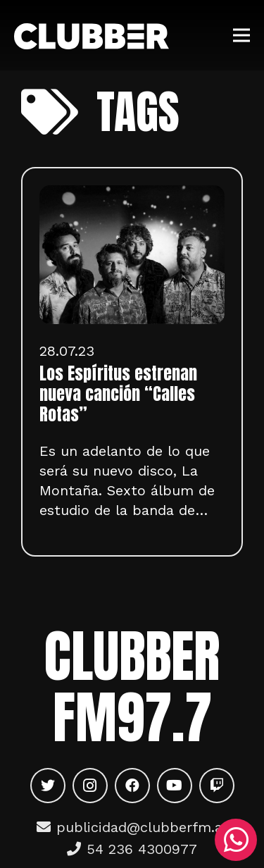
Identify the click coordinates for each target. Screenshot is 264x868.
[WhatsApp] (236, 840)
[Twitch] (217, 786)
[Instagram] (90, 786)
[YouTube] (175, 786)
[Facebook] (132, 786)
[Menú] (241, 35)
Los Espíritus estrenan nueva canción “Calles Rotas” (118, 394)
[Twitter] (48, 786)
